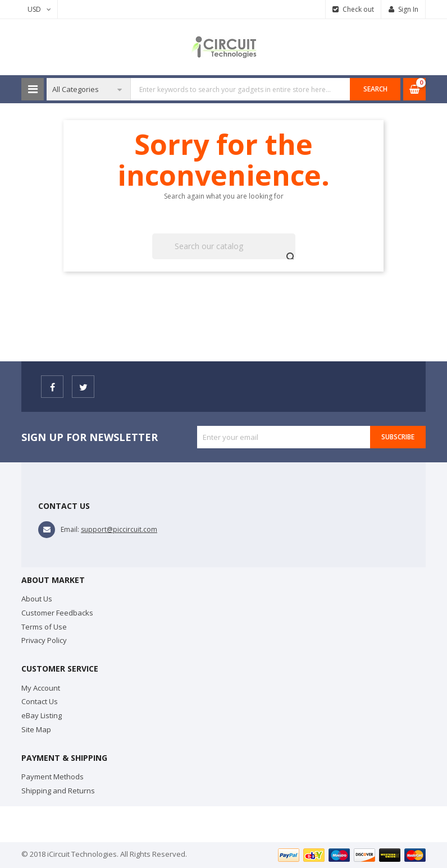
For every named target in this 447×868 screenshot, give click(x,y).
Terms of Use (44, 627)
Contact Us (40, 701)
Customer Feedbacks (57, 613)
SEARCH (375, 89)
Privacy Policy (44, 640)
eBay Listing (42, 715)
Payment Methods (53, 777)
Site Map (36, 729)
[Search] (224, 246)
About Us (37, 599)
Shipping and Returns (58, 791)
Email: (70, 529)
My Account (41, 688)
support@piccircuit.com (119, 529)
